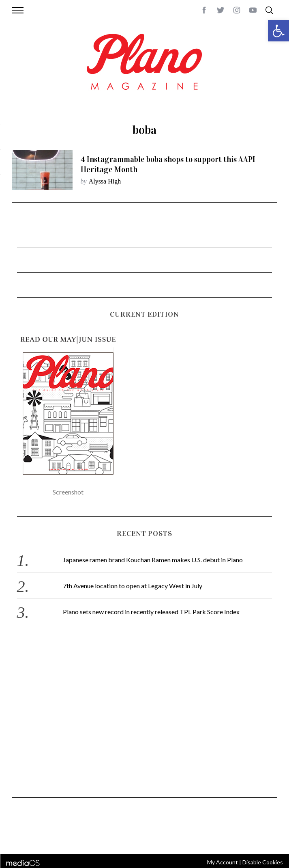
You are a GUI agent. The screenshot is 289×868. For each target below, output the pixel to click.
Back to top (265, 827)
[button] (278, 31)
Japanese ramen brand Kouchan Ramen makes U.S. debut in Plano (153, 560)
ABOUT (28, 827)
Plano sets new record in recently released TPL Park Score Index (151, 612)
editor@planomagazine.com (121, 837)
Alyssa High (105, 181)
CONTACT (52, 827)
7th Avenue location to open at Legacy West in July (133, 586)
